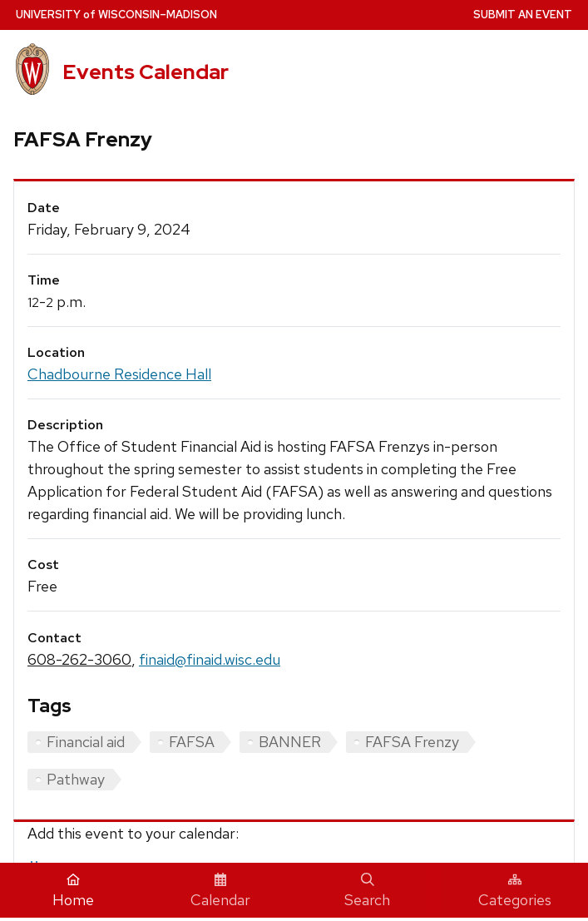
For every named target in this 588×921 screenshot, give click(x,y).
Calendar (220, 891)
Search (367, 891)
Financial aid (86, 742)
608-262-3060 (79, 659)
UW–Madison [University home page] (116, 15)
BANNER (290, 742)
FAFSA (192, 742)
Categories (515, 891)
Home (73, 891)
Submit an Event (523, 15)
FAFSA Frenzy (412, 742)
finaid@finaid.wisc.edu (210, 659)
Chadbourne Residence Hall (119, 374)
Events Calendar (146, 72)
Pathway (76, 779)
